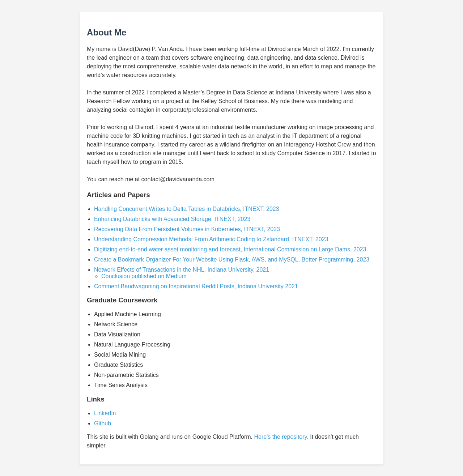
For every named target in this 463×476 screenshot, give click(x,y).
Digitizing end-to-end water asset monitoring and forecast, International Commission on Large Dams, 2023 (230, 249)
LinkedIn (105, 413)
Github (103, 423)
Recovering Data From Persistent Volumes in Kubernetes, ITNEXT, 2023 (187, 229)
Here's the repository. (281, 437)
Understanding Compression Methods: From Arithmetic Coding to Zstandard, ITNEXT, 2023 (211, 239)
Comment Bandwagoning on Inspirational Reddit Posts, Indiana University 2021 (196, 286)
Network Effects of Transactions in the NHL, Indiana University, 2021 (182, 270)
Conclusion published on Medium (144, 276)
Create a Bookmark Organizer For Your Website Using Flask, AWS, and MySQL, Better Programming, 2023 (232, 260)
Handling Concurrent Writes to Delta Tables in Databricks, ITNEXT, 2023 (187, 209)
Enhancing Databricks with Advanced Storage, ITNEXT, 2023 (172, 219)
